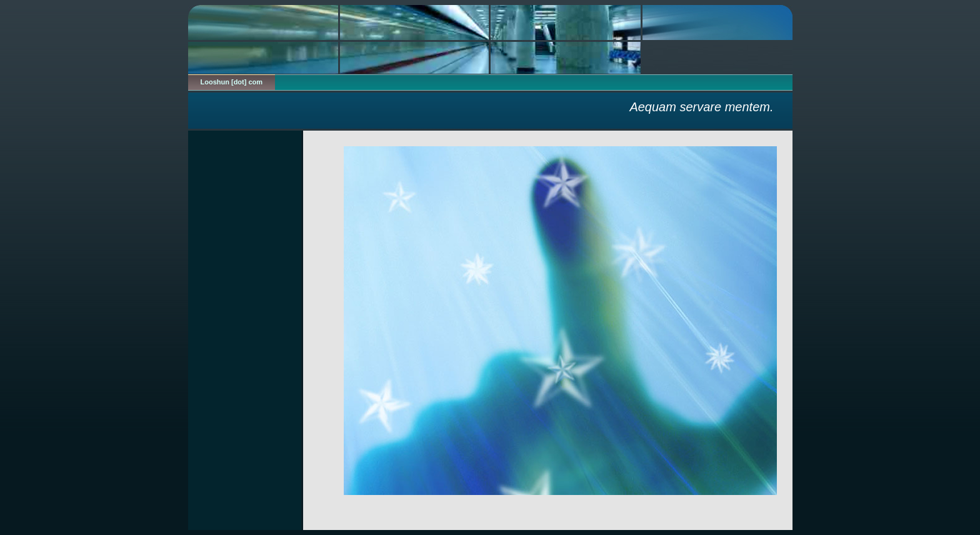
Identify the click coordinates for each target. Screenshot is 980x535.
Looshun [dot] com (232, 82)
